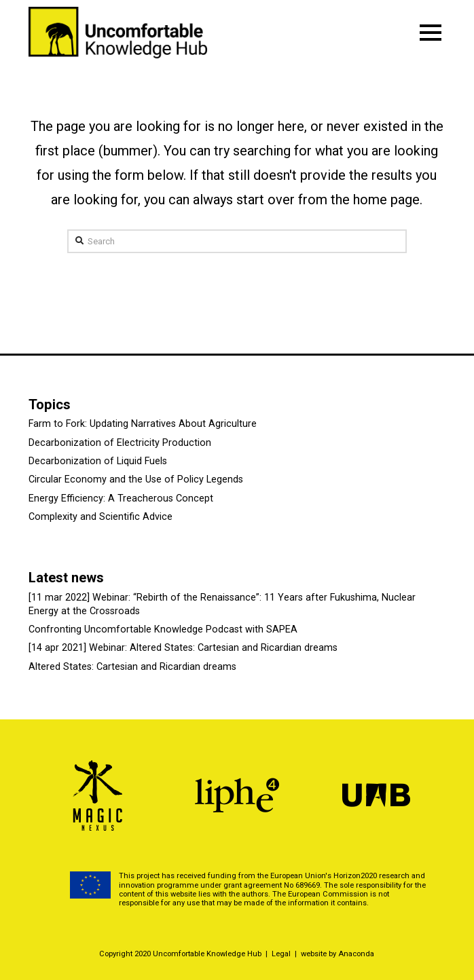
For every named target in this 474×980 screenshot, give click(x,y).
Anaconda (356, 954)
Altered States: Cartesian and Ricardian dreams (132, 667)
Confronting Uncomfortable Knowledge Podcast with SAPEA (163, 629)
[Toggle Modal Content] (431, 33)
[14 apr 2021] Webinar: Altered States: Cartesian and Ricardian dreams (183, 648)
